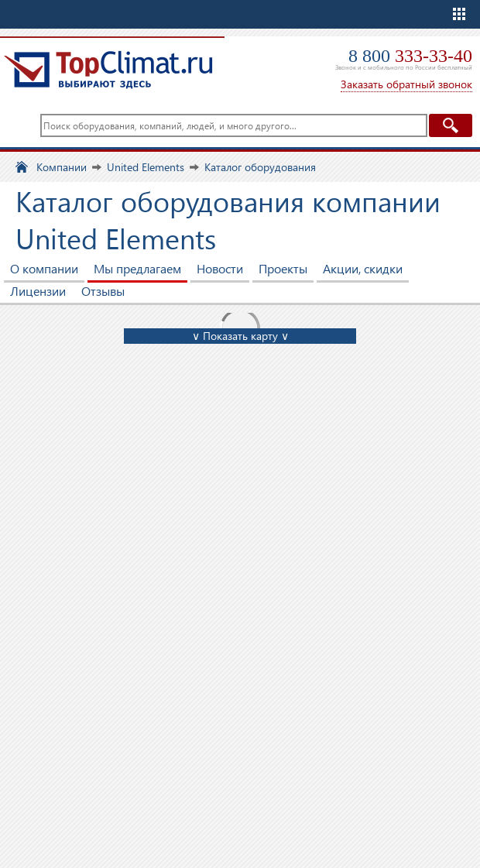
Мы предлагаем (137, 268)
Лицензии (38, 291)
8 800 (410, 56)
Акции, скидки (363, 268)
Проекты (283, 268)
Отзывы (103, 291)
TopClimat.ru (108, 70)
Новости (220, 268)
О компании (44, 268)
